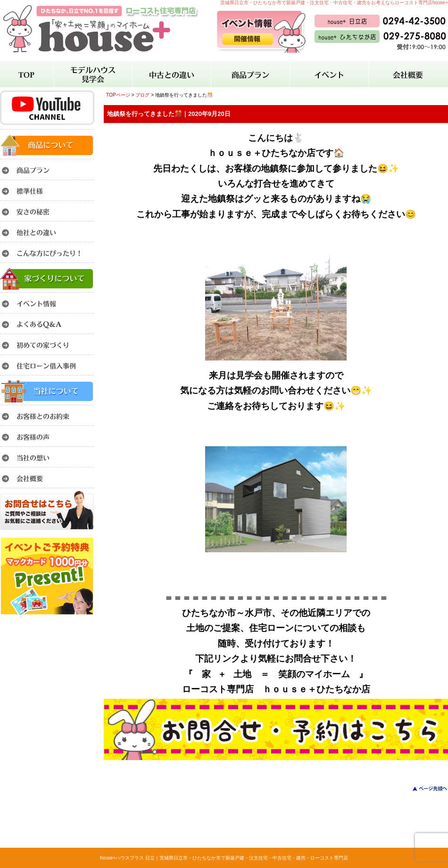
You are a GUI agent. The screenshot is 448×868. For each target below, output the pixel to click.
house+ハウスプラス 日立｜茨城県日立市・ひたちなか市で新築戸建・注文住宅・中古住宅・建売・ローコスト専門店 (224, 858)
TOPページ (118, 95)
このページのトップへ (424, 789)
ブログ (142, 95)
